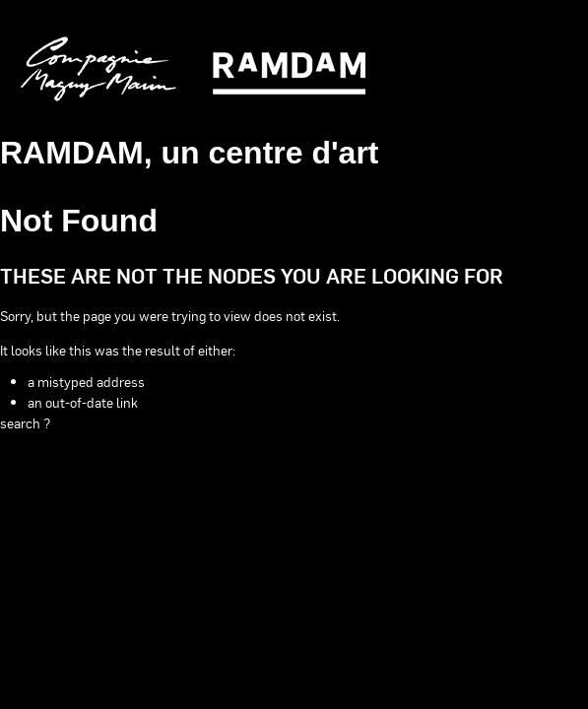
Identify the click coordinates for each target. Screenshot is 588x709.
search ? (25, 422)
